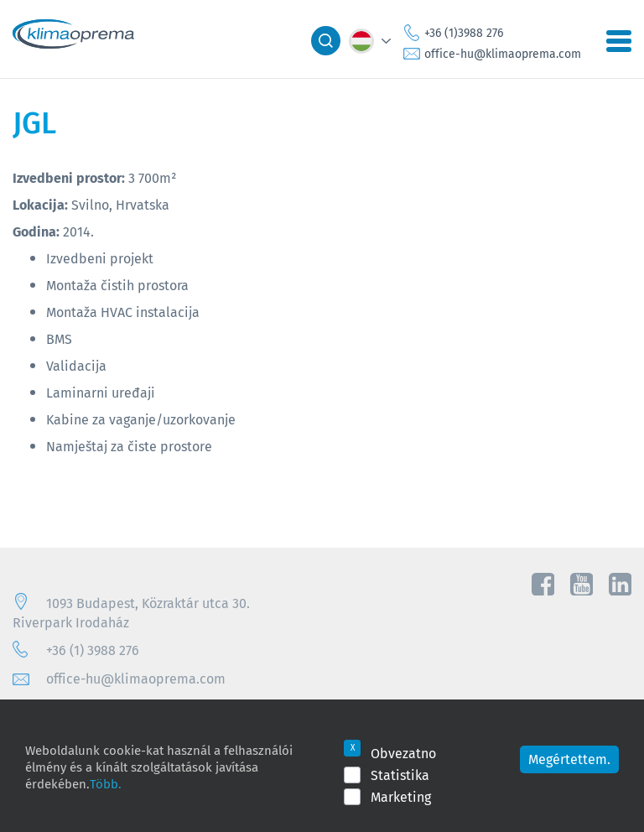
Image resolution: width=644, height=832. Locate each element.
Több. (105, 783)
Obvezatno (403, 753)
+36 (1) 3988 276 (93, 650)
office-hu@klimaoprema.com (503, 54)
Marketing (401, 797)
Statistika (400, 775)
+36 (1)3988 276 (464, 33)
